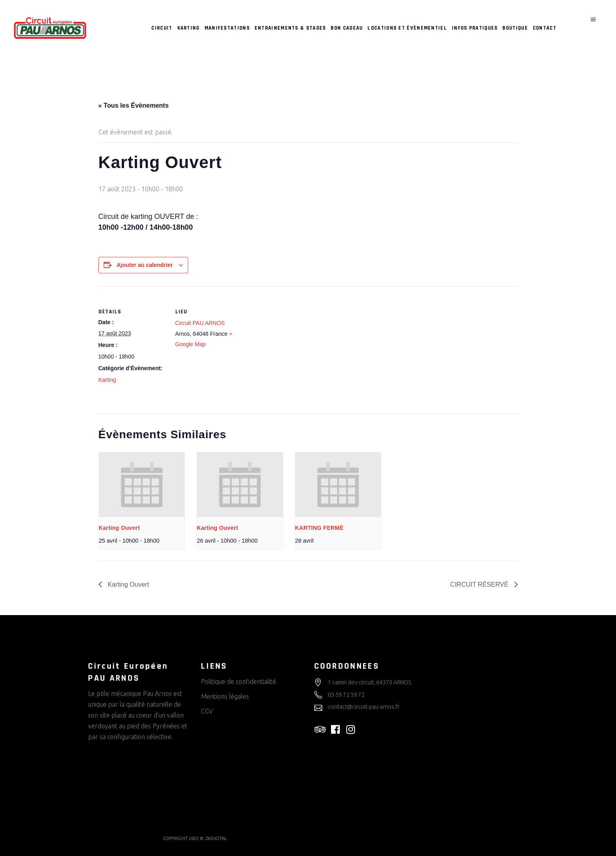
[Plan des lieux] (294, 342)
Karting (107, 380)
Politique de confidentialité (239, 682)
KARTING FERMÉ (319, 528)
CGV (207, 711)
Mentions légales (225, 696)
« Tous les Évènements (134, 105)
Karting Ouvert (119, 528)
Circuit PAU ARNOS (200, 323)
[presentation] (142, 484)
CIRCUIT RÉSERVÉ (480, 584)
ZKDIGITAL (216, 838)
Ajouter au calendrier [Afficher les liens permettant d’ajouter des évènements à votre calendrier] (144, 265)
